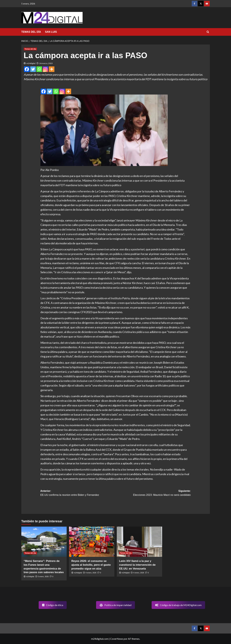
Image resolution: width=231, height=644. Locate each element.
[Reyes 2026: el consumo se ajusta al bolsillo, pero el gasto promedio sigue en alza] (92, 542)
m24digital (31, 63)
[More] (52, 69)
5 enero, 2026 (43, 576)
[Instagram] (45, 69)
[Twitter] (33, 69)
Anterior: (78, 493)
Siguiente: (153, 493)
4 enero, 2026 (91, 573)
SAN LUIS (51, 32)
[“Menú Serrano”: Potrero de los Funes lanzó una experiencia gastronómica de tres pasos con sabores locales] (44, 542)
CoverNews (117, 639)
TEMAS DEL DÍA (31, 32)
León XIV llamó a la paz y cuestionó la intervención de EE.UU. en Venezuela (137, 565)
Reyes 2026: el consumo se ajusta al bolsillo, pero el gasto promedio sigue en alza (91, 565)
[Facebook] (27, 69)
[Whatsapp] (39, 69)
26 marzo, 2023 (46, 63)
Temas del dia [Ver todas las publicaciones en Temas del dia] (30, 49)
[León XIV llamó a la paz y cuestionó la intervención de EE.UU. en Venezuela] (139, 542)
